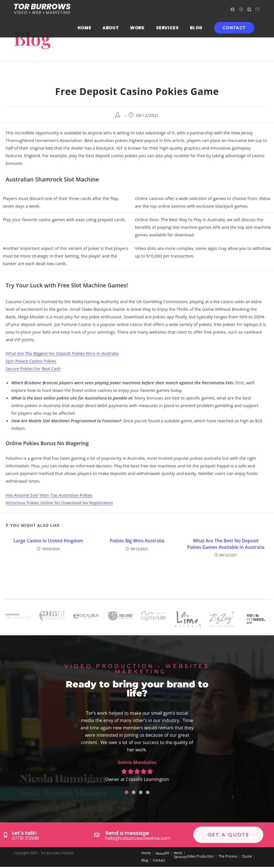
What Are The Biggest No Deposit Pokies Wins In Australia (62, 353)
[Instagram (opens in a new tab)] (241, 9)
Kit (167, 853)
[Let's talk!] (5, 835)
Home (146, 853)
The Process (228, 856)
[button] (127, 792)
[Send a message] (97, 835)
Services (180, 857)
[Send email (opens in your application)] (258, 9)
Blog (145, 860)
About (160, 853)
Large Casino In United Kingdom (48, 541)
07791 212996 (25, 838)
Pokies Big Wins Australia (137, 541)
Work (178, 853)
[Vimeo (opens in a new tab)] (249, 9)
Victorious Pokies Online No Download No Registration (59, 503)
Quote (247, 856)
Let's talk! (25, 833)
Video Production (200, 856)
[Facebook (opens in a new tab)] (233, 9)
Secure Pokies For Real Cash (33, 368)
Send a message (127, 833)
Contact (159, 860)
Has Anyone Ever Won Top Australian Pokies (49, 495)
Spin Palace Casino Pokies (31, 361)
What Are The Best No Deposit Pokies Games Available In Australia (226, 544)
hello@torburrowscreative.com (136, 838)
